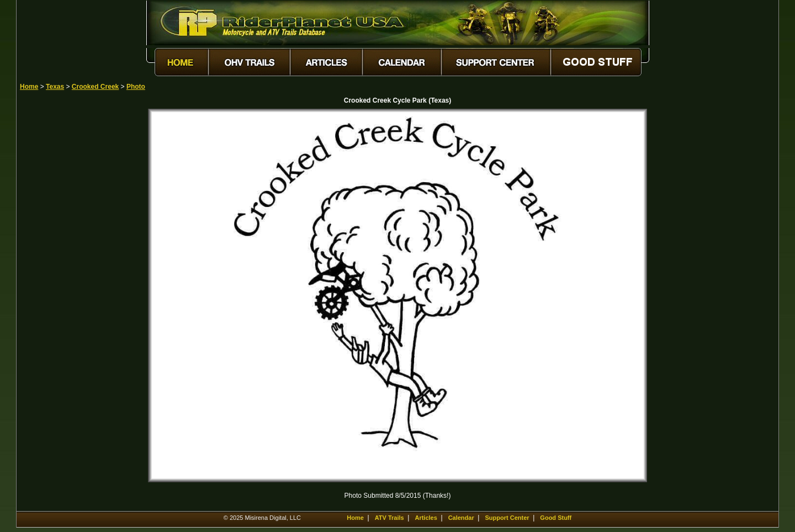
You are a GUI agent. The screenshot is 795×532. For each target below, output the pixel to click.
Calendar (461, 518)
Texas (55, 87)
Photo (136, 87)
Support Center (507, 518)
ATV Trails (389, 518)
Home (29, 87)
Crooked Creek (95, 87)
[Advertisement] (59, 274)
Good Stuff (556, 518)
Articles (426, 518)
